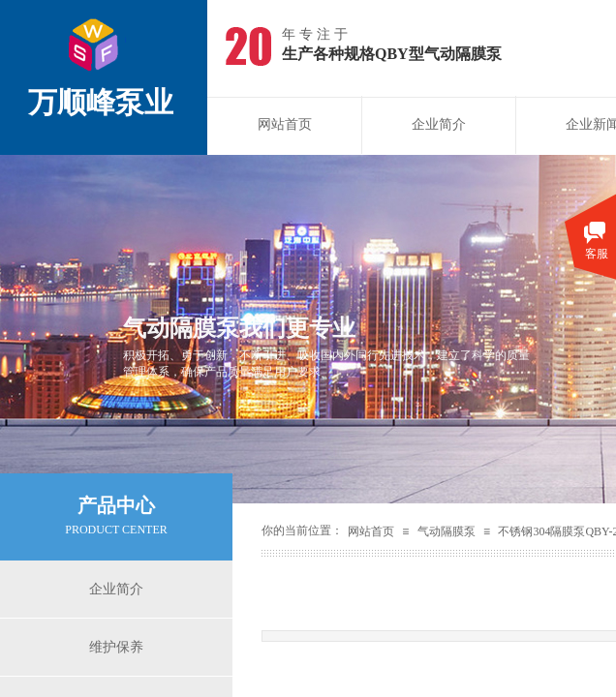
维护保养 (116, 647)
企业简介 (439, 124)
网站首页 (285, 124)
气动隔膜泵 (447, 531)
